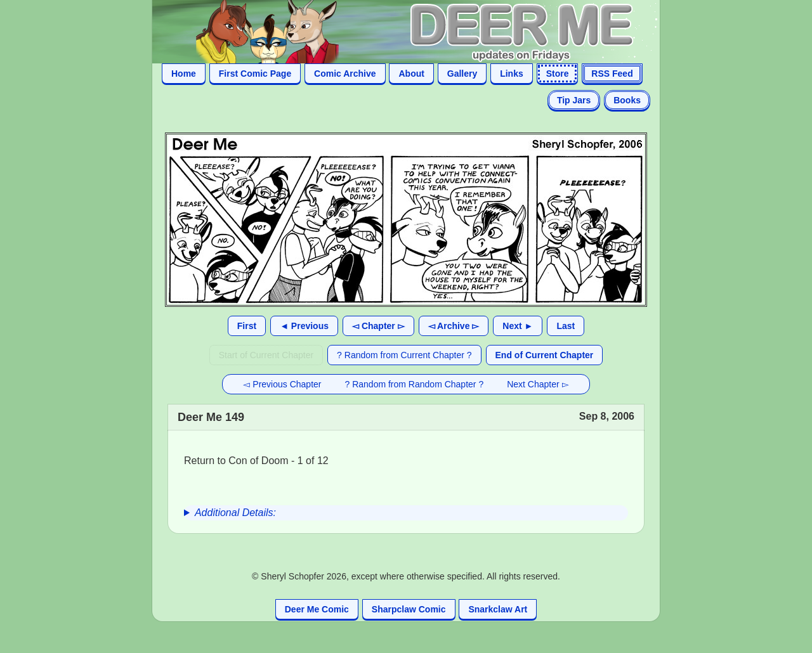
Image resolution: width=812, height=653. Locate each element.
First (247, 326)
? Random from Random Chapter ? (415, 384)
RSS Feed (612, 74)
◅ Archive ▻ (454, 326)
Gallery (462, 74)
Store (558, 74)
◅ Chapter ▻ (378, 326)
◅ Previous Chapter (282, 384)
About (411, 74)
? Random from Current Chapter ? (404, 355)
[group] (406, 513)
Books (627, 100)
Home (184, 74)
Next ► (518, 326)
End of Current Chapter (545, 355)
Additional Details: (235, 513)
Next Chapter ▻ (538, 384)
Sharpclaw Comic (409, 609)
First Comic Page (255, 74)
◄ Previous (304, 326)
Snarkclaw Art (498, 609)
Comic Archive (345, 74)
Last (566, 326)
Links (512, 74)
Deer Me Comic (317, 609)
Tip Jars (574, 100)
